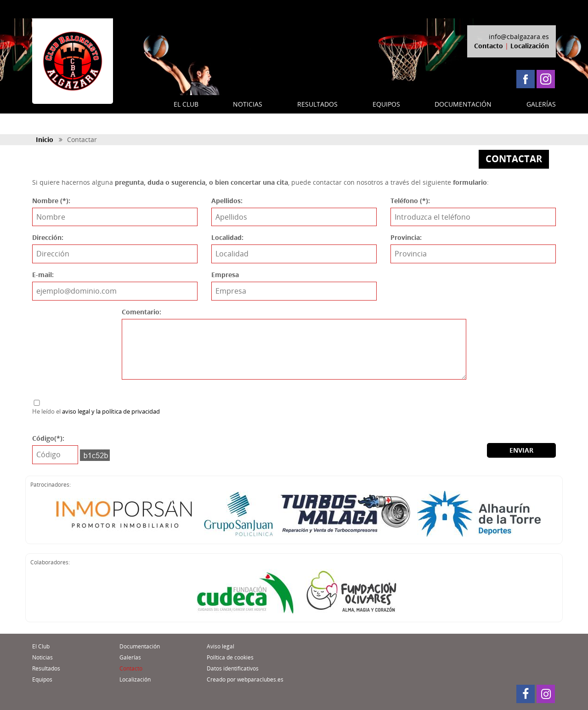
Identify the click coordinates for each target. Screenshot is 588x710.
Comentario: (141, 312)
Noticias (42, 657)
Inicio (45, 139)
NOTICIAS (248, 104)
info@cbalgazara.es (519, 37)
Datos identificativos (233, 668)
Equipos (42, 679)
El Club (41, 646)
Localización (530, 46)
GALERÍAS (541, 104)
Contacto (489, 46)
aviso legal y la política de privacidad (111, 411)
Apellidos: (227, 201)
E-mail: (43, 275)
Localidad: (227, 237)
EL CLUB (186, 104)
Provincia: (406, 237)
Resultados (46, 668)
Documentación (140, 646)
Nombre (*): (51, 201)
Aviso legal (220, 646)
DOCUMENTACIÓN (463, 104)
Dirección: (48, 237)
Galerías (130, 657)
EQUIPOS (386, 104)
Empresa (225, 275)
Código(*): (48, 438)
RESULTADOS (317, 104)
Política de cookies (230, 657)
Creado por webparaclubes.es (245, 679)
